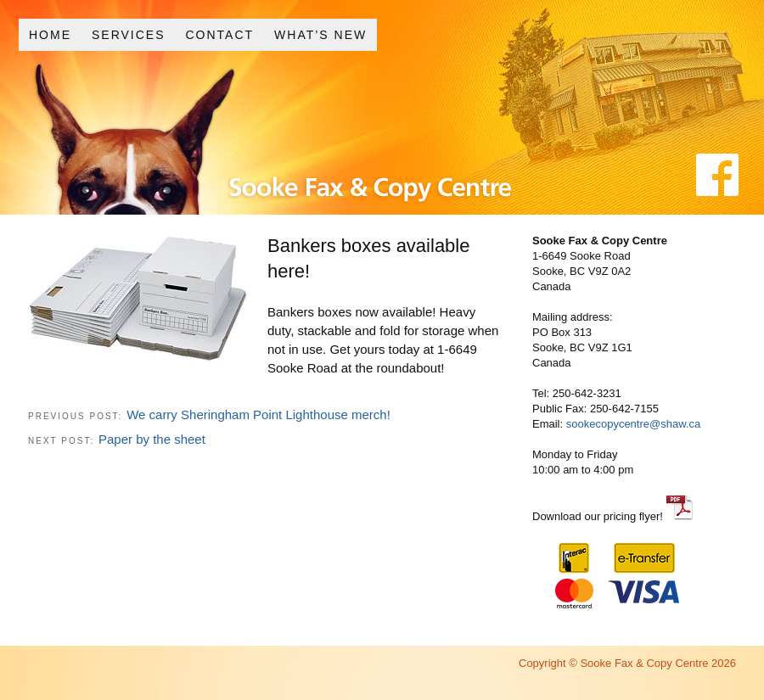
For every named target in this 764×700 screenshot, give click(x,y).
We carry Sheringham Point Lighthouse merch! (258, 414)
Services (129, 35)
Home (50, 35)
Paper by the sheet (152, 439)
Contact (219, 35)
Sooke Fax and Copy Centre (326, 151)
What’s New (320, 35)
